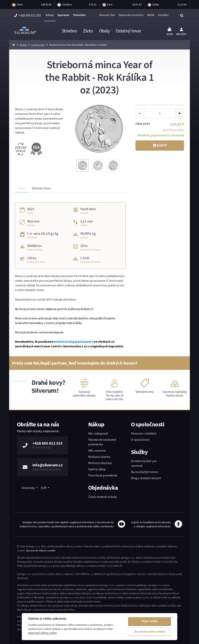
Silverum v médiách (144, 433)
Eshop (50, 15)
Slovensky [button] (28, 488)
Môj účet (182, 32)
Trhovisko (79, 15)
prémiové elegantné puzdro (74, 342)
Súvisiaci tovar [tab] (41, 188)
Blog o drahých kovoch (146, 478)
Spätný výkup (97, 469)
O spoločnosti (140, 440)
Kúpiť (160, 145)
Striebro (69, 31)
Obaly (104, 31)
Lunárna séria (38, 45)
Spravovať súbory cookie (41, 550)
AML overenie (97, 450)
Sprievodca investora (131, 15)
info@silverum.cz (48, 465)
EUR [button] (44, 488)
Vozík (170, 32)
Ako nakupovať (98, 433)
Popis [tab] (22, 188)
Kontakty (163, 15)
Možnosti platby (99, 457)
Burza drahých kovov (145, 472)
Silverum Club (107, 15)
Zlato (88, 31)
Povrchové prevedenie (103, 475)
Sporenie (63, 15)
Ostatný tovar (128, 31)
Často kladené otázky (103, 497)
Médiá (151, 15)
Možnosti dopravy (100, 463)
